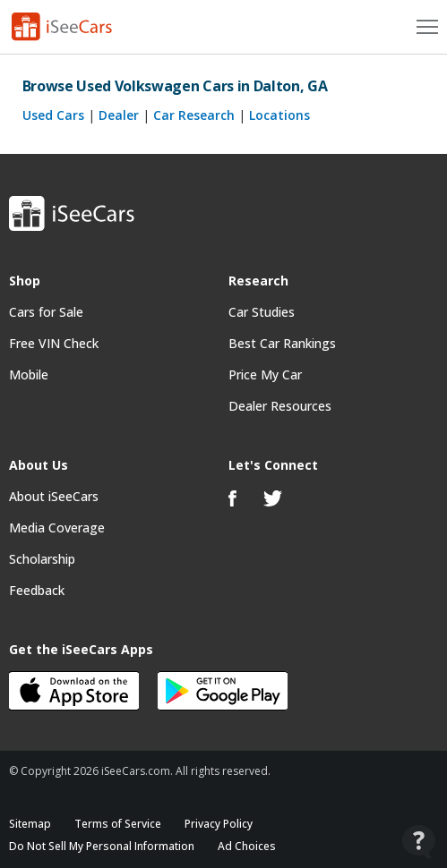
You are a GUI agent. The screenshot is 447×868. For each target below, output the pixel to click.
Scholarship (42, 559)
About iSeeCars (54, 496)
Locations (279, 115)
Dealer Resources (280, 406)
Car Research (194, 115)
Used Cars (53, 115)
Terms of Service (118, 824)
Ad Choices (247, 846)
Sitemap (30, 824)
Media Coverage (57, 528)
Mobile (29, 374)
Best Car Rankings (282, 343)
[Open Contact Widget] (419, 842)
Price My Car (265, 374)
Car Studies (262, 312)
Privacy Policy (219, 824)
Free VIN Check (54, 343)
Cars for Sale (46, 312)
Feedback (37, 590)
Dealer (119, 115)
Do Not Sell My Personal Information (102, 846)
